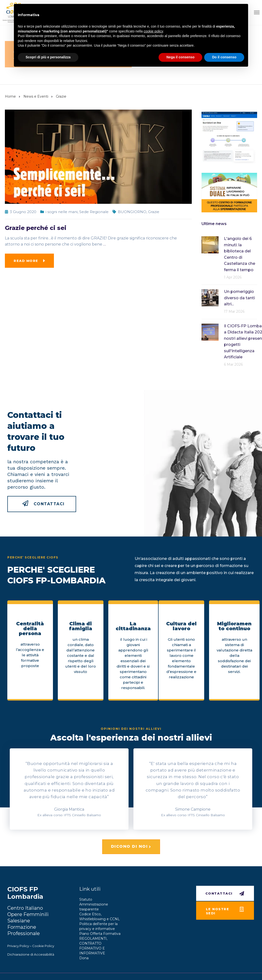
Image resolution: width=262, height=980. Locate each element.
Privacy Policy (18, 946)
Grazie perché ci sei (36, 228)
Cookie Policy (43, 946)
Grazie (154, 212)
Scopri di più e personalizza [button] (48, 57)
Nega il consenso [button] (180, 57)
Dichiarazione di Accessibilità (31, 954)
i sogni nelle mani (62, 212)
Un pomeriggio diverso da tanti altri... (239, 298)
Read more (26, 261)
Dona (84, 958)
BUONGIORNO (132, 212)
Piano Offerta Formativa (100, 934)
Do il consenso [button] (224, 57)
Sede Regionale (94, 212)
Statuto (86, 899)
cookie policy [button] (153, 31)
